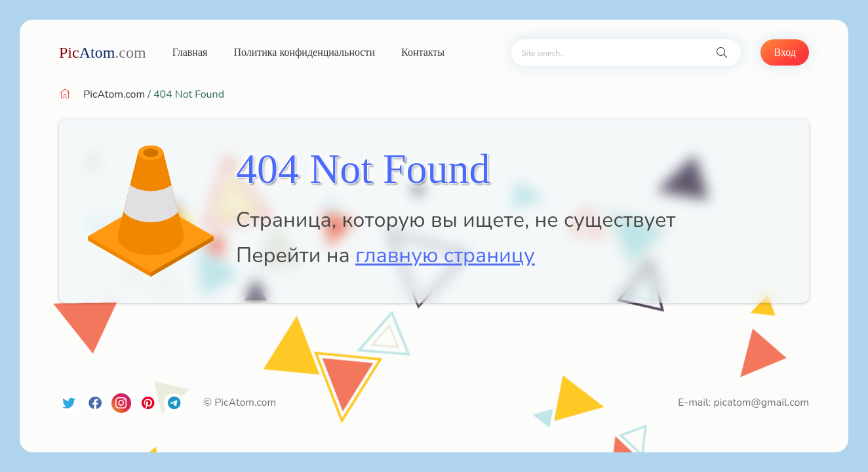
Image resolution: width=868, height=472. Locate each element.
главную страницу (445, 255)
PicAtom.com (114, 94)
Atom (103, 52)
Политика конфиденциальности (304, 52)
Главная (190, 52)
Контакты (423, 52)
